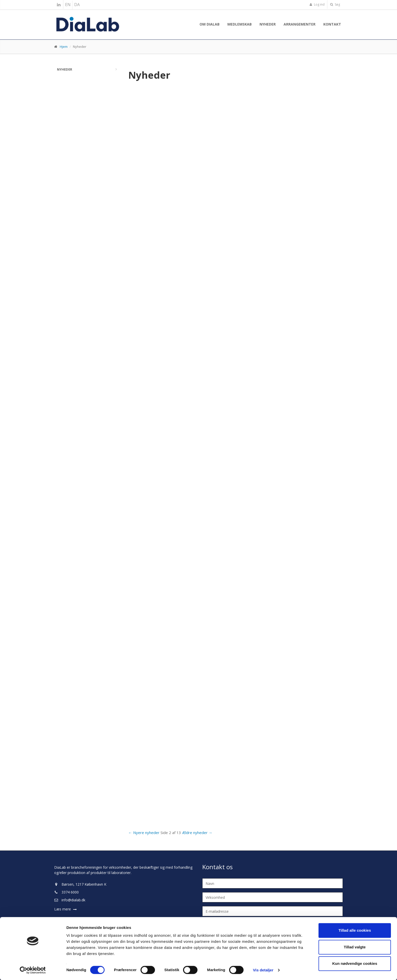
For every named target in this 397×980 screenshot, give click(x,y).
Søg (335, 4)
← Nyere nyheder (144, 833)
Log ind (317, 4)
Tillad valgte (355, 947)
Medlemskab (240, 24)
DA (77, 5)
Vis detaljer (263, 970)
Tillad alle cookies (355, 930)
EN (68, 5)
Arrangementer (300, 24)
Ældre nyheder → (197, 833)
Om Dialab (210, 24)
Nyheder (268, 24)
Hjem (64, 47)
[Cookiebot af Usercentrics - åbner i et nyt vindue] (33, 970)
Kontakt (332, 24)
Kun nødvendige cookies (355, 963)
